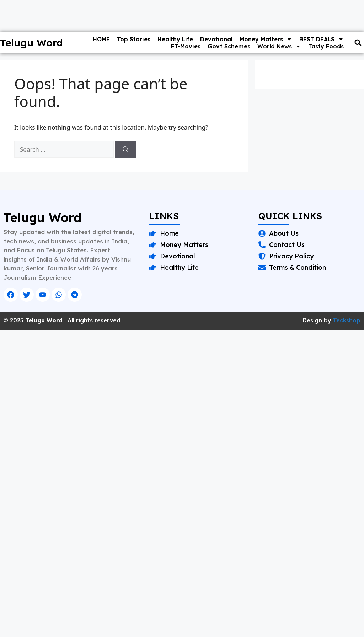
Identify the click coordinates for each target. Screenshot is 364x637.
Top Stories (134, 39)
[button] (358, 43)
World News (279, 46)
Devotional (216, 39)
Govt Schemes (229, 46)
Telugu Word (31, 43)
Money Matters (266, 39)
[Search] (126, 149)
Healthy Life (175, 39)
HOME (101, 39)
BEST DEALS (322, 39)
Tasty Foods (326, 46)
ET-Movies (186, 46)
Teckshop (347, 320)
